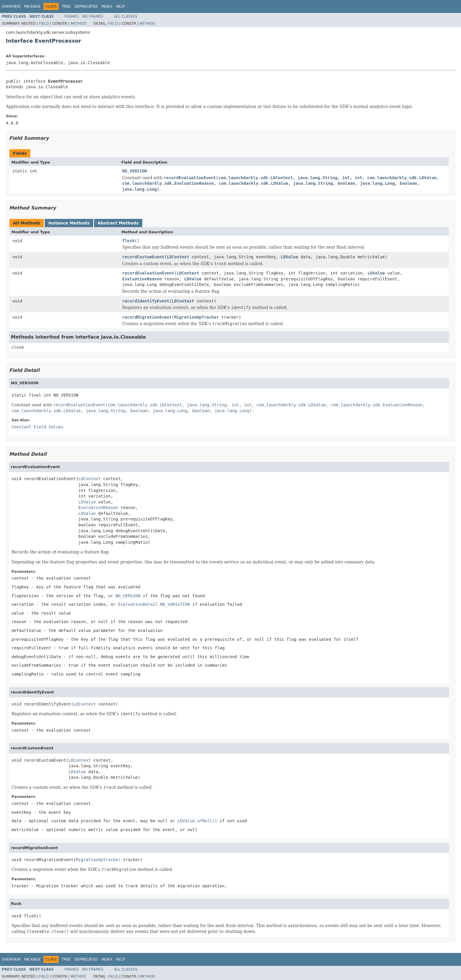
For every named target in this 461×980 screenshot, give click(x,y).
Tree (66, 6)
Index (107, 6)
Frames (72, 16)
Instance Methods (69, 223)
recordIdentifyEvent (146, 301)
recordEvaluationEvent (148, 273)
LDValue (289, 257)
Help (120, 6)
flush (128, 241)
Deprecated (86, 6)
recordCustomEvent (143, 257)
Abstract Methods (118, 223)
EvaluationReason (142, 279)
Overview (11, 6)
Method (78, 24)
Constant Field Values (37, 427)
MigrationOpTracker (197, 317)
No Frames (93, 16)
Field (44, 24)
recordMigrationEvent (147, 317)
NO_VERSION (135, 171)
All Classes (126, 16)
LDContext (178, 257)
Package (32, 6)
